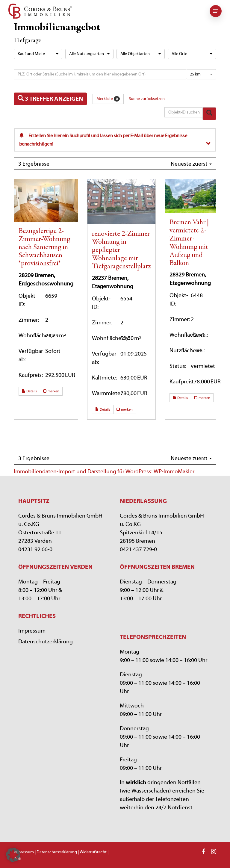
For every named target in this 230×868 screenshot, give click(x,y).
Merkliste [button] (108, 99)
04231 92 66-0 (35, 549)
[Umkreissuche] (100, 74)
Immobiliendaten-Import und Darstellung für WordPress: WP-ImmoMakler (104, 471)
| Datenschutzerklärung (56, 852)
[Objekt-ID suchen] (185, 112)
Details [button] (29, 391)
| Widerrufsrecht (92, 852)
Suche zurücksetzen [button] (147, 99)
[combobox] (38, 54)
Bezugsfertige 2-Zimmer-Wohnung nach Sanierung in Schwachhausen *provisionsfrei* (44, 248)
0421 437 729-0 (138, 549)
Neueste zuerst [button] (191, 164)
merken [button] (51, 391)
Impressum (32, 631)
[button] (216, 11)
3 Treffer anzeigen (50, 99)
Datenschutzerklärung (46, 642)
